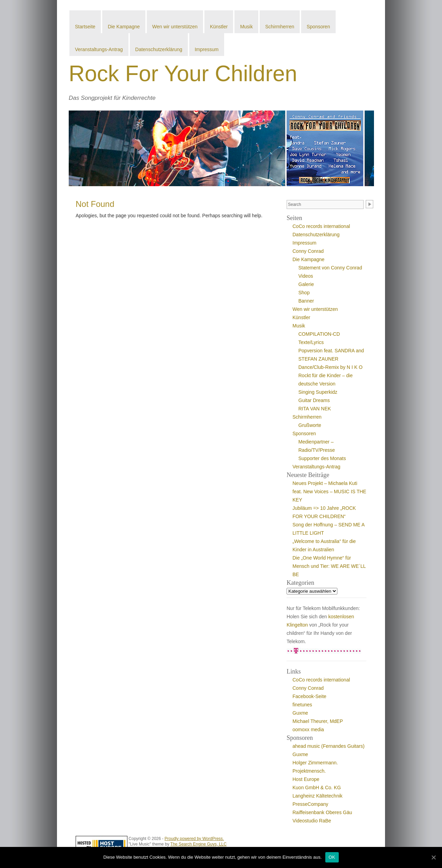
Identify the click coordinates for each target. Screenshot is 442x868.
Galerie (306, 284)
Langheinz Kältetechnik (318, 796)
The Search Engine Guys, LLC (198, 844)
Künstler (219, 27)
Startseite (85, 27)
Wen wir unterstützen (175, 27)
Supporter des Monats (322, 458)
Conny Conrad (308, 251)
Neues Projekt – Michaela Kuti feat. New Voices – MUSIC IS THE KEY (329, 492)
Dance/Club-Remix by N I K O (330, 367)
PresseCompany (310, 804)
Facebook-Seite (309, 696)
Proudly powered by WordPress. (194, 839)
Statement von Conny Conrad (330, 268)
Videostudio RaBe (312, 821)
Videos (306, 276)
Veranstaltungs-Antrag (99, 49)
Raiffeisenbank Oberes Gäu (322, 812)
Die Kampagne (124, 27)
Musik (246, 27)
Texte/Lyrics (311, 342)
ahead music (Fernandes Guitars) (329, 746)
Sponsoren (318, 27)
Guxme (300, 713)
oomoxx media (308, 729)
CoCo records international (321, 226)
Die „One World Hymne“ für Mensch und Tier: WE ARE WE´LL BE (329, 566)
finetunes (302, 705)
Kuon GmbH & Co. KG (317, 788)
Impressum (207, 49)
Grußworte (310, 425)
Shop (304, 293)
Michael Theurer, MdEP (318, 721)
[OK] (433, 857)
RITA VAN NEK (315, 409)
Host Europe (306, 779)
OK (332, 857)
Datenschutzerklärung (159, 49)
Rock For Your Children (183, 74)
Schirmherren (280, 27)
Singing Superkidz (318, 392)
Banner (306, 301)
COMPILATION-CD (319, 334)
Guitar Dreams (314, 400)
